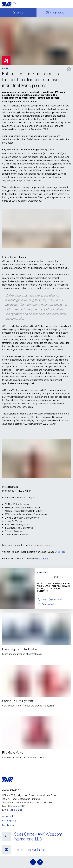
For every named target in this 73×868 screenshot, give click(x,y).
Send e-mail (16, 810)
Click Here (60, 552)
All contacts (8, 816)
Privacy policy (9, 821)
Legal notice (8, 825)
